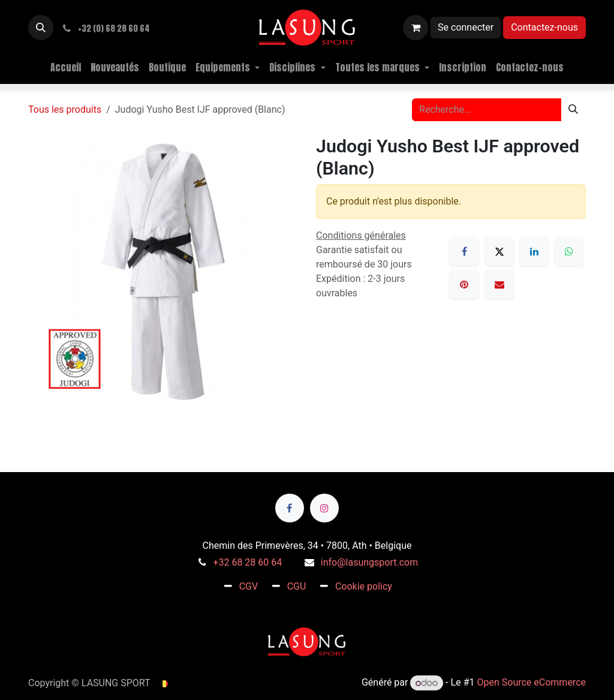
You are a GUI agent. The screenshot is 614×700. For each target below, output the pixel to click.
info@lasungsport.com (369, 562)
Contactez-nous (544, 27)
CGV (249, 586)
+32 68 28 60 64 (247, 562)
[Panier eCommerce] (416, 28)
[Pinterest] (464, 284)
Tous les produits (65, 109)
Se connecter (466, 27)
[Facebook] (464, 251)
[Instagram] (324, 508)
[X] (499, 251)
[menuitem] (66, 67)
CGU (297, 586)
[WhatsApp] (569, 251)
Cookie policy (364, 586)
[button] (41, 28)
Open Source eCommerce (531, 683)
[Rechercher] (573, 110)
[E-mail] (499, 284)
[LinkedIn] (534, 251)
